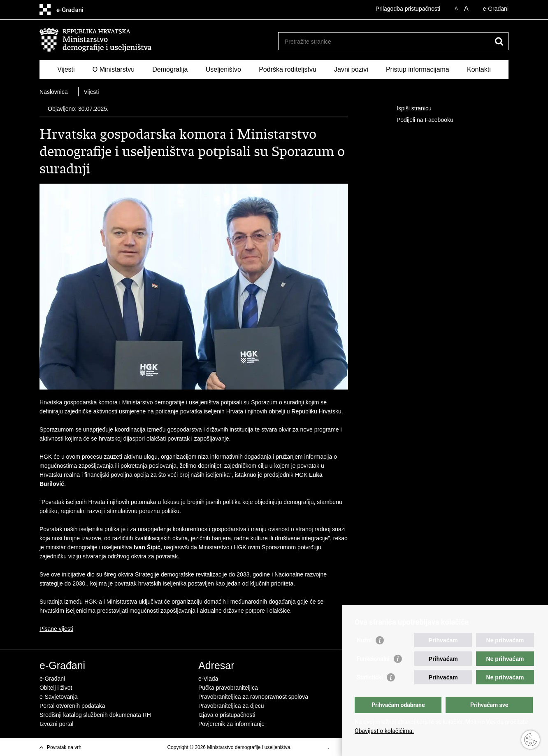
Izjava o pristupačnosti (227, 715)
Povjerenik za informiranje (231, 724)
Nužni (364, 640)
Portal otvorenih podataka (72, 706)
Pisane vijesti (56, 629)
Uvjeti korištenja (310, 747)
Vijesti (66, 69)
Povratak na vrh (64, 747)
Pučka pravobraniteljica (228, 688)
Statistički (370, 677)
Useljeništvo (223, 69)
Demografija (170, 69)
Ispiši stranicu (408, 109)
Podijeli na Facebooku (419, 120)
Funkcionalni (373, 659)
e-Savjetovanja (59, 697)
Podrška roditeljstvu (288, 69)
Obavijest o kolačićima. (384, 731)
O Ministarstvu (114, 69)
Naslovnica (53, 92)
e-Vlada (208, 679)
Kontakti (479, 69)
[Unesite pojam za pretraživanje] (384, 41)
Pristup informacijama (418, 69)
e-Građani (496, 9)
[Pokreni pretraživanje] (499, 41)
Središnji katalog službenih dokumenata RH (95, 715)
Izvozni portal (56, 724)
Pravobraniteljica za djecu (231, 706)
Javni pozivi (351, 69)
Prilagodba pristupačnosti (408, 9)
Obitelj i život (56, 688)
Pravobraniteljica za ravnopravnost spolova (253, 697)
